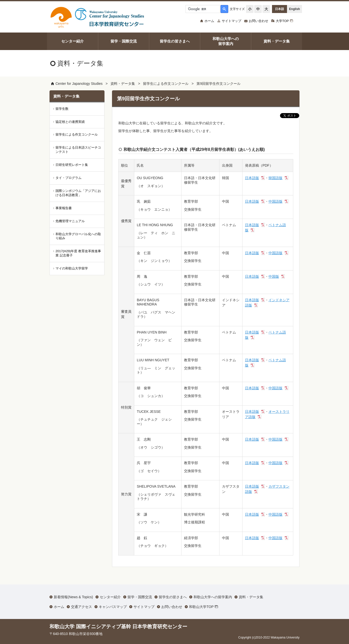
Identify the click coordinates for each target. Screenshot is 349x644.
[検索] (202, 9)
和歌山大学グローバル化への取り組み (78, 236)
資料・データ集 (123, 84)
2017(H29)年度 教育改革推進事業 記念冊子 (78, 253)
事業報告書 (64, 208)
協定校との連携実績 (70, 122)
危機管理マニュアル (70, 221)
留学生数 (62, 109)
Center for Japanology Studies (79, 84)
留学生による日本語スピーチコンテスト (78, 150)
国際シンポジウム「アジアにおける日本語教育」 (78, 193)
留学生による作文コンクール (166, 84)
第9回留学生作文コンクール (218, 84)
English (294, 9)
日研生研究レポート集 (72, 165)
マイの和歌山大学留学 (72, 268)
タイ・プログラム (68, 178)
